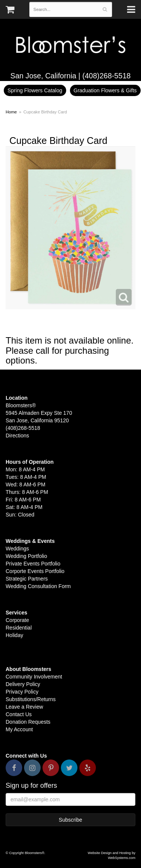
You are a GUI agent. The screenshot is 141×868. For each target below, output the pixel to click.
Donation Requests (28, 722)
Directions (17, 436)
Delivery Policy (23, 684)
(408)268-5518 (107, 76)
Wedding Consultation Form (38, 586)
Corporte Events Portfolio (35, 571)
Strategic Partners (27, 579)
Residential (19, 628)
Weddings (17, 549)
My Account (19, 729)
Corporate (17, 620)
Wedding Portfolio (26, 556)
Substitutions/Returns (31, 699)
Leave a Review (24, 707)
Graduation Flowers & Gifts (105, 90)
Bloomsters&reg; (70, 45)
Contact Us (19, 714)
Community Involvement (34, 677)
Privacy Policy (22, 692)
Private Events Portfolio (33, 564)
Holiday (14, 635)
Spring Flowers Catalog (35, 90)
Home (11, 112)
